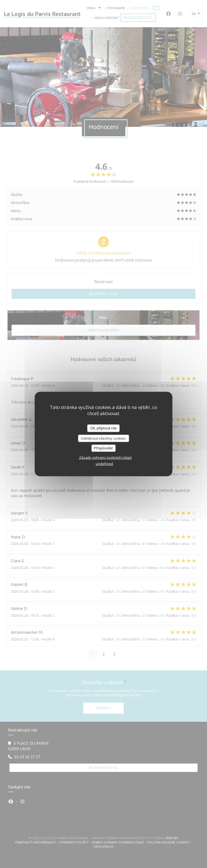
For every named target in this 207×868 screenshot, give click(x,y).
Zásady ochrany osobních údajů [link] (105, 457)
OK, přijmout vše (103, 428)
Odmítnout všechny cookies (103, 438)
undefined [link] (104, 463)
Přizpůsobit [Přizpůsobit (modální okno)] (103, 448)
